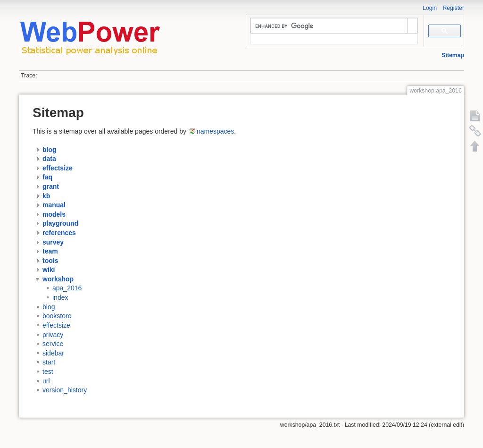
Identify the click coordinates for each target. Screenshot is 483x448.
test (48, 372)
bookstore (57, 316)
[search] (329, 26)
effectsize (56, 325)
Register (453, 8)
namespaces (215, 131)
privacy (53, 335)
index (60, 297)
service (53, 344)
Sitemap (453, 55)
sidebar (53, 353)
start (49, 362)
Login (430, 8)
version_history (65, 390)
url (46, 381)
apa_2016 (67, 288)
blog (49, 307)
